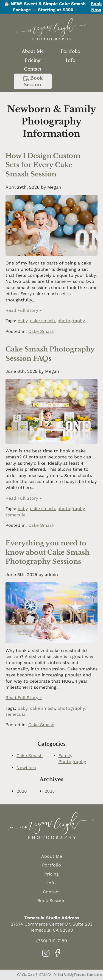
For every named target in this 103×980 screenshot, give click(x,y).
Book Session (33, 81)
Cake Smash (41, 331)
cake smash (42, 321)
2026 (22, 791)
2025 (50, 791)
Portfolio (70, 51)
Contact (33, 69)
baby (23, 321)
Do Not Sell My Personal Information (78, 975)
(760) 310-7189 (52, 941)
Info (70, 60)
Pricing (33, 60)
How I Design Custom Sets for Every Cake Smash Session (43, 165)
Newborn (26, 768)
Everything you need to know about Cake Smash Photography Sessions (48, 552)
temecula (16, 515)
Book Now (96, 7)
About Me (33, 51)
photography (71, 321)
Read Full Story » (24, 310)
